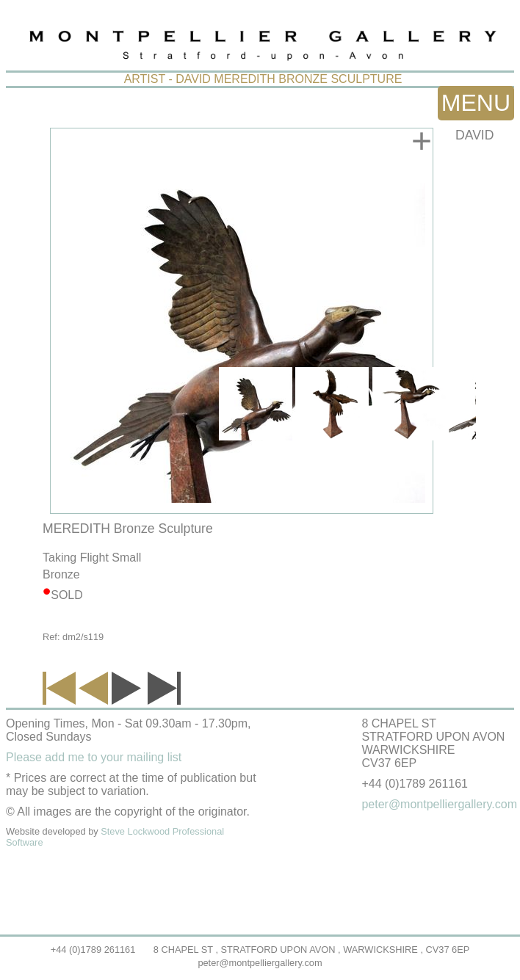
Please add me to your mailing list (94, 757)
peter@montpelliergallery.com (260, 963)
